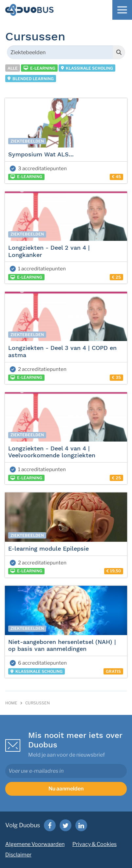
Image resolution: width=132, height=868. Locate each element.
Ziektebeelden (27, 141)
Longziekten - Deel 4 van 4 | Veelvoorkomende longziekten (52, 452)
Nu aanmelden (66, 789)
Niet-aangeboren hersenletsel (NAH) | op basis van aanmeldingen (62, 645)
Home (11, 703)
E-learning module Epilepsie (48, 548)
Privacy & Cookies (94, 844)
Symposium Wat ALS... (41, 154)
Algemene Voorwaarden (35, 844)
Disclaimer (18, 855)
